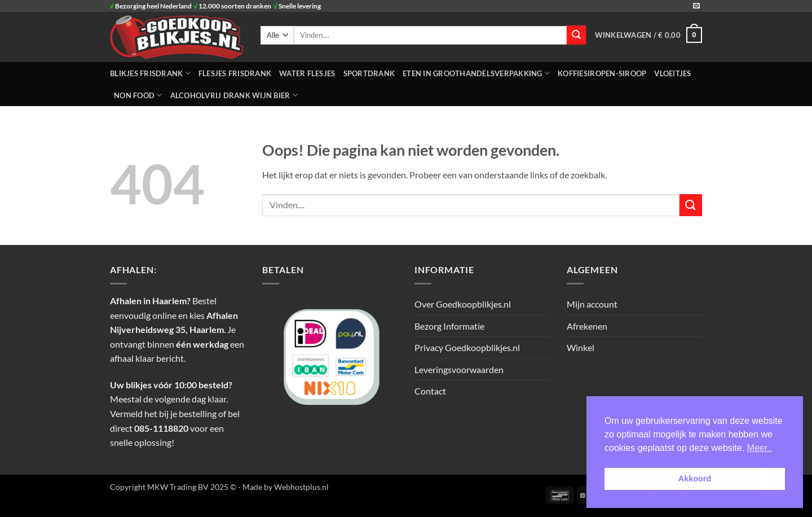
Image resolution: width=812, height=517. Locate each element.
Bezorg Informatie (449, 326)
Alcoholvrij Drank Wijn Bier (234, 95)
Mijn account (592, 304)
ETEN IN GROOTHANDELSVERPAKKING (476, 73)
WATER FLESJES (307, 73)
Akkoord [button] (695, 479)
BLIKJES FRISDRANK (150, 73)
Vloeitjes (672, 73)
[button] (648, 35)
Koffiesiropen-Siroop (602, 73)
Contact (430, 391)
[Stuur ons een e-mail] (696, 6)
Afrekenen (587, 326)
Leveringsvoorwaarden (459, 369)
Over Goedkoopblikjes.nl (463, 304)
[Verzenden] (576, 35)
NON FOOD (138, 95)
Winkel (581, 347)
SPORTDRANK (369, 73)
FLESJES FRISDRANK (235, 73)
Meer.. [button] (760, 448)
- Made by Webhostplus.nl (283, 487)
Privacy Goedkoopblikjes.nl (467, 347)
